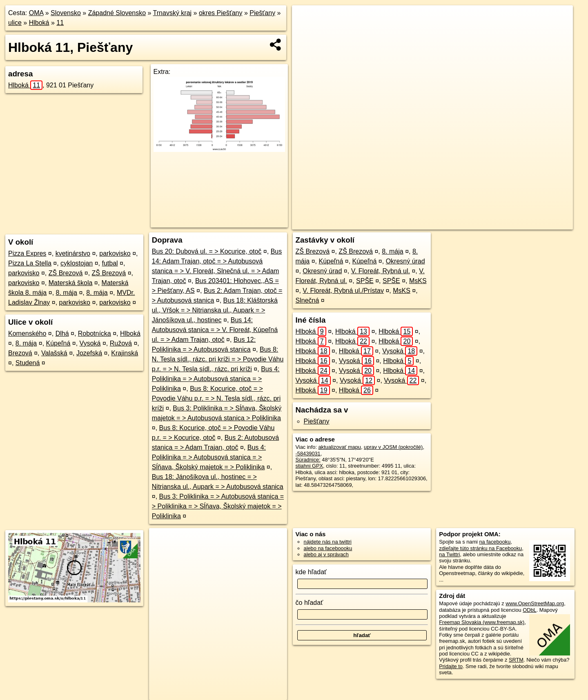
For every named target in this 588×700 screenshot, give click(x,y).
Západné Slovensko (117, 13)
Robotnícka (95, 333)
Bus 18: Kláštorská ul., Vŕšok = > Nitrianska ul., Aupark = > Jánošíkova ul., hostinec (215, 310)
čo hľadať (310, 603)
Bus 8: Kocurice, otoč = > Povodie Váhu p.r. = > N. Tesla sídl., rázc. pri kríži (216, 398)
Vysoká (90, 343)
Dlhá (62, 333)
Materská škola (71, 283)
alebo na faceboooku (328, 548)
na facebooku (495, 542)
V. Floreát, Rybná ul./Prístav (343, 291)
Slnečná (307, 300)
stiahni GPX (310, 466)
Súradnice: (308, 460)
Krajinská (125, 353)
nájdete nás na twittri (328, 542)
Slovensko (66, 13)
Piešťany (262, 13)
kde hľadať (311, 572)
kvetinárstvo (73, 253)
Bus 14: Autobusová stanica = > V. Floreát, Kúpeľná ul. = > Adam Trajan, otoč (215, 330)
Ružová (121, 343)
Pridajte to (451, 666)
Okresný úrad (405, 261)
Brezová (20, 353)
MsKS (418, 281)
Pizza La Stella (30, 263)
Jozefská (89, 353)
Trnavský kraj (173, 13)
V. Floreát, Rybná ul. (381, 271)
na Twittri (449, 554)
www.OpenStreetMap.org (535, 603)
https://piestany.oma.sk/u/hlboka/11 (533, 223)
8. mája (67, 293)
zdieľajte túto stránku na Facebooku (480, 548)
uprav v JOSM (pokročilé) (393, 447)
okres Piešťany (221, 13)
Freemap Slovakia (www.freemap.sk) (482, 622)
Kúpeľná (58, 343)
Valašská (54, 353)
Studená (28, 363)
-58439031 (308, 454)
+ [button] (306, 19)
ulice (15, 23)
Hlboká (39, 23)
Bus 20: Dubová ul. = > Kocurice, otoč (207, 251)
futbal (110, 263)
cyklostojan (77, 263)
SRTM (516, 660)
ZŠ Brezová (66, 273)
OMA (36, 13)
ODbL (529, 610)
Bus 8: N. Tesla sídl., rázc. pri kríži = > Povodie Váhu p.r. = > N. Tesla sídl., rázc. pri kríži (218, 359)
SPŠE (365, 281)
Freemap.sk (468, 223)
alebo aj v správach (326, 554)
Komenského (27, 333)
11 (60, 23)
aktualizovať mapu (340, 447)
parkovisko (115, 253)
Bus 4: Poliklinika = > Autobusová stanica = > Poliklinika (216, 379)
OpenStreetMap (426, 223)
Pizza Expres (27, 253)
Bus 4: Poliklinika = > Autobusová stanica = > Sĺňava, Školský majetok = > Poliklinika (209, 457)
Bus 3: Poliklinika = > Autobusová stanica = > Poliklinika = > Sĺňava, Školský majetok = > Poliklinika (218, 506)
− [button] (306, 32)
